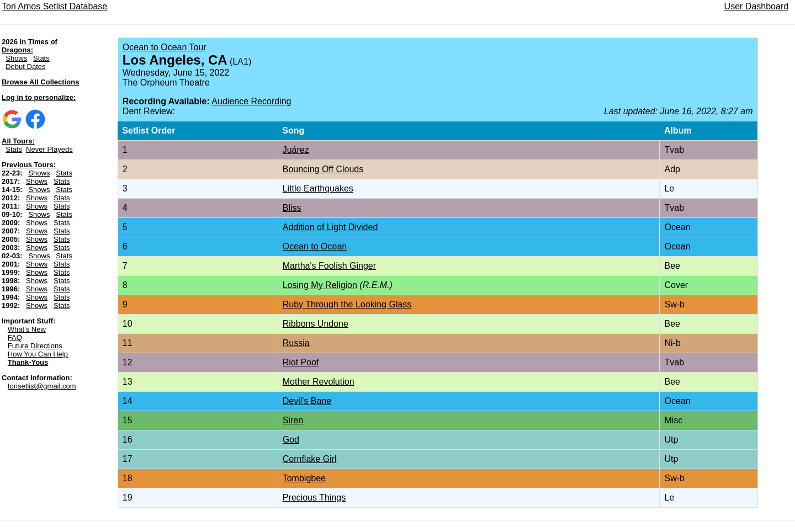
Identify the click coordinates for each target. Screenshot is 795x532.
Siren (293, 420)
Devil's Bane (307, 401)
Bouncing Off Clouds (323, 169)
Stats (41, 58)
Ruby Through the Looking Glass (347, 304)
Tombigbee (304, 478)
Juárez (296, 150)
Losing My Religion (320, 285)
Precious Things (314, 498)
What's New (27, 329)
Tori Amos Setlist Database (54, 6)
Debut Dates (25, 66)
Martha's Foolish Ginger (329, 266)
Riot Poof (301, 362)
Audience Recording (251, 101)
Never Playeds (49, 149)
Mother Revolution (319, 382)
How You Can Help (38, 354)
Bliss (292, 208)
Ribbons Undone (316, 324)
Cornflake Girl (310, 459)
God (291, 440)
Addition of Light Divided (330, 227)
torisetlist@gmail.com (42, 386)
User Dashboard (757, 6)
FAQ (15, 337)
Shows (16, 58)
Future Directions (35, 346)
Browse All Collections (40, 82)
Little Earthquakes (318, 188)
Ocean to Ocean (315, 246)
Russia (296, 343)
